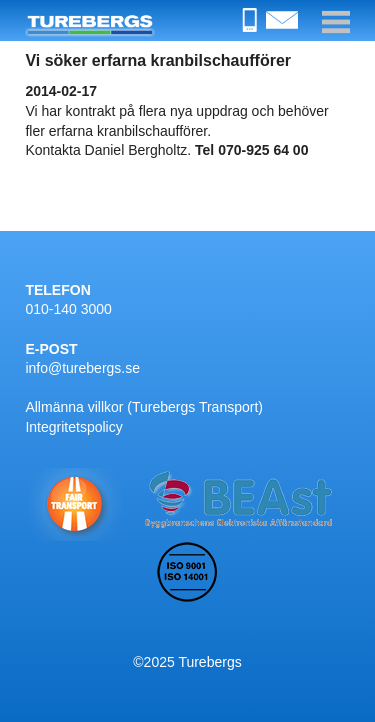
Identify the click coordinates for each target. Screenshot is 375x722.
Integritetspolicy (73, 427)
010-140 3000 (68, 309)
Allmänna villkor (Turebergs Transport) (144, 407)
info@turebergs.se (82, 368)
